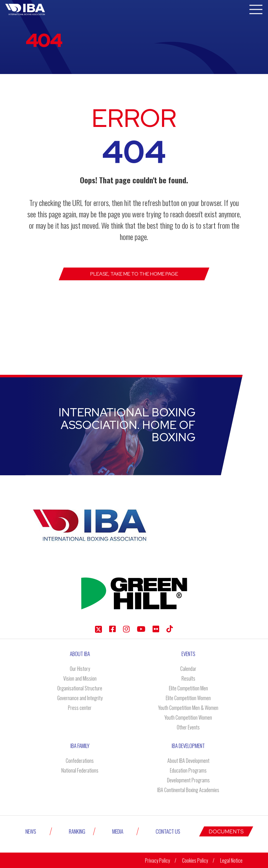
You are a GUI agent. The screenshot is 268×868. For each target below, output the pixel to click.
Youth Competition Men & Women (188, 708)
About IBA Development (188, 761)
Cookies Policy (195, 860)
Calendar (188, 669)
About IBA (80, 654)
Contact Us (168, 831)
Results (188, 678)
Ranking (77, 831)
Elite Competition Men (188, 688)
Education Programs (188, 770)
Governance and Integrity (80, 698)
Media (118, 831)
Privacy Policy (157, 860)
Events (188, 654)
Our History (80, 669)
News (31, 831)
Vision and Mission (80, 678)
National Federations (80, 770)
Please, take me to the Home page (134, 274)
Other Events (188, 727)
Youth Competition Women (188, 717)
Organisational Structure (80, 688)
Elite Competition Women (188, 698)
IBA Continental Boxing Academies (188, 790)
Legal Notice (231, 860)
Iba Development (188, 746)
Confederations (80, 761)
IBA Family (80, 746)
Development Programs (188, 780)
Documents (226, 831)
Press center (80, 708)
